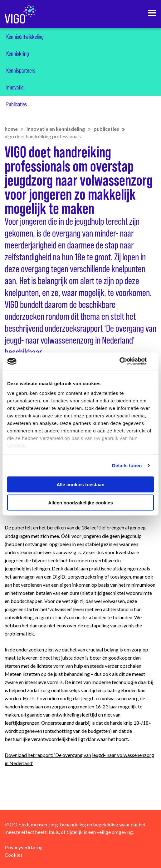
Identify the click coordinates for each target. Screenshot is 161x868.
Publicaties (17, 104)
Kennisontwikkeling (25, 37)
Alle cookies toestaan (80, 484)
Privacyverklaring (24, 847)
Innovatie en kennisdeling (56, 129)
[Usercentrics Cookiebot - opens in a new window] (127, 361)
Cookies (14, 855)
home (11, 129)
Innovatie (15, 87)
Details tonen (127, 465)
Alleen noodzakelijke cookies (80, 503)
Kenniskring (18, 54)
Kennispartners (21, 70)
